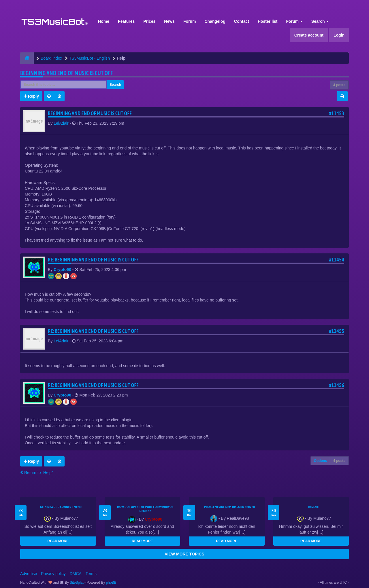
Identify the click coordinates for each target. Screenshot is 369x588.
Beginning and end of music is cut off (66, 73)
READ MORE (58, 541)
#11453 (337, 113)
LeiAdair (61, 123)
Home (104, 21)
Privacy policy (53, 574)
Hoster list (268, 21)
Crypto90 (62, 270)
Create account (309, 35)
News (169, 21)
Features (126, 21)
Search (320, 21)
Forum (190, 21)
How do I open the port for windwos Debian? (145, 509)
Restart (314, 507)
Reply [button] (31, 96)
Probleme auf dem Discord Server (230, 507)
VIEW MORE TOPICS (184, 554)
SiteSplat (76, 583)
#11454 (337, 260)
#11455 (337, 331)
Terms (91, 574)
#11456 (337, 385)
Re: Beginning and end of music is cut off (93, 260)
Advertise (29, 574)
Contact (242, 21)
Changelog (215, 21)
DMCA (76, 574)
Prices (149, 21)
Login (339, 35)
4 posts (339, 85)
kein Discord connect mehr (61, 507)
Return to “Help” (36, 473)
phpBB (111, 583)
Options (320, 461)
